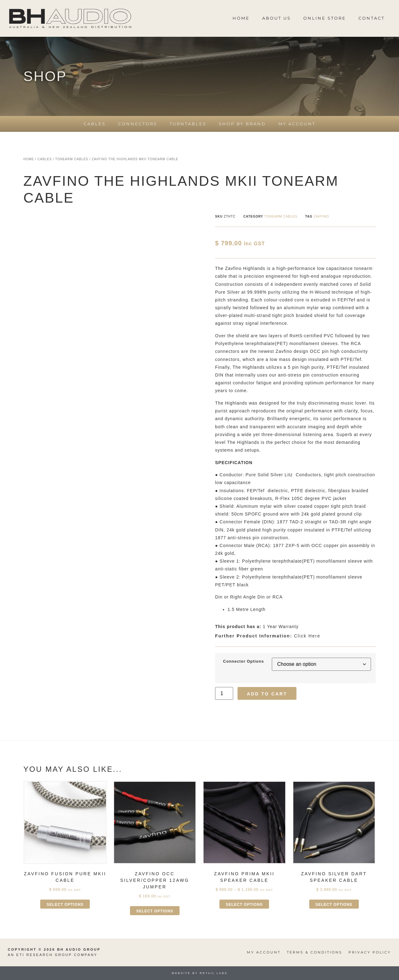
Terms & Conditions (315, 952)
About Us (276, 18)
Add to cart (267, 694)
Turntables (188, 124)
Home (241, 18)
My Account (297, 124)
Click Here (268, 636)
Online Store (325, 18)
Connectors (138, 124)
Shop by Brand (242, 124)
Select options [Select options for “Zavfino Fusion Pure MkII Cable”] (65, 905)
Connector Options (244, 662)
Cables (95, 124)
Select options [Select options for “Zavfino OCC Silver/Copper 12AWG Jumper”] (155, 911)
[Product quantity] (224, 693)
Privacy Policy (370, 952)
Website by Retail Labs (199, 973)
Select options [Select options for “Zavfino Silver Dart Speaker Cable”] (334, 905)
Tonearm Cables (72, 159)
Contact (372, 18)
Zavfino (321, 216)
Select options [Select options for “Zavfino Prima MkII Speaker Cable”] (244, 905)
